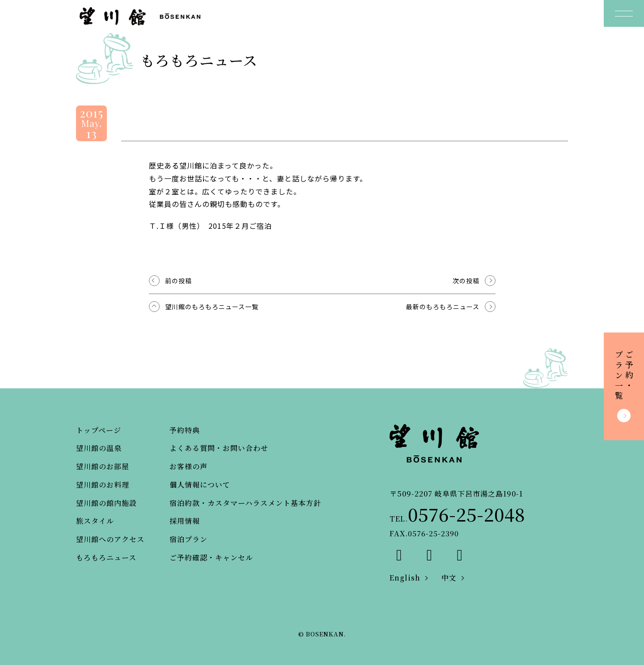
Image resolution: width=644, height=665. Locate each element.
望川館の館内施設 (106, 503)
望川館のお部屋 (103, 466)
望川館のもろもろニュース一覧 (212, 307)
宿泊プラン (189, 539)
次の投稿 (466, 281)
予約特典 (185, 430)
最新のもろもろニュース (443, 307)
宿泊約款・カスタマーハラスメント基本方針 (245, 503)
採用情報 (185, 521)
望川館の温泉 (99, 448)
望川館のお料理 (103, 485)
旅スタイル (95, 521)
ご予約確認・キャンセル (211, 558)
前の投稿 (178, 281)
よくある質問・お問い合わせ (219, 448)
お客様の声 (189, 466)
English (405, 578)
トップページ (99, 430)
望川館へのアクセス (110, 539)
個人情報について (200, 485)
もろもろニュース (106, 558)
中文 (449, 578)
